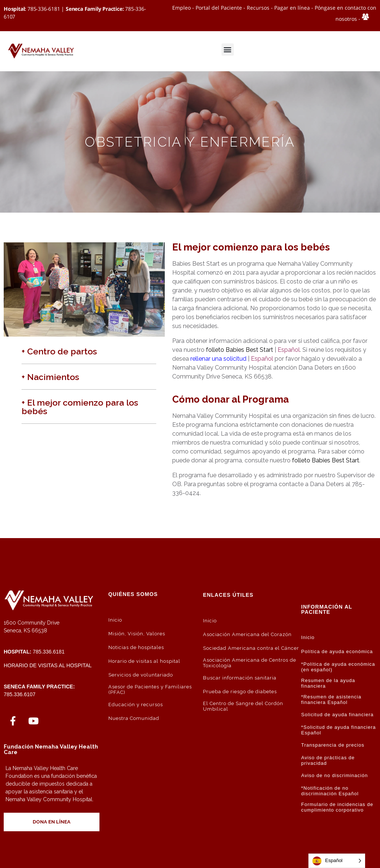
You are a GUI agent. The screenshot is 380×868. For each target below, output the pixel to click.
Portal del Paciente (219, 8)
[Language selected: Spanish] (337, 861)
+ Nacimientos (50, 377)
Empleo (181, 8)
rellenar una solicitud (218, 359)
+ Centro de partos (59, 351)
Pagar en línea (292, 8)
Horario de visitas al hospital (48, 665)
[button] (228, 50)
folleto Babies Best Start (240, 350)
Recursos (258, 8)
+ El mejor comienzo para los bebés (80, 407)
